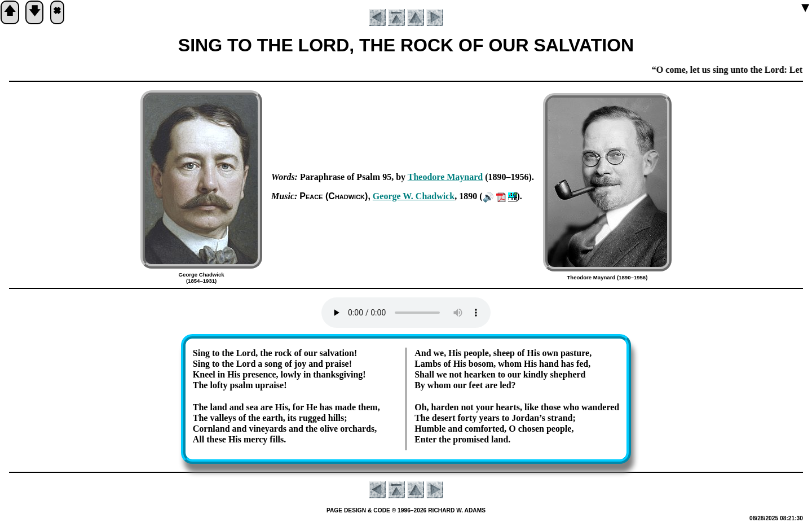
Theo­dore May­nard (445, 177)
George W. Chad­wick (414, 196)
